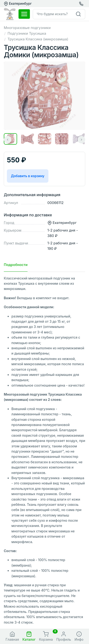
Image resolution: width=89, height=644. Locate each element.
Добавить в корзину (28, 176)
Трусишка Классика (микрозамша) (38, 39)
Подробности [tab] (16, 265)
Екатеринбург (18, 4)
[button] (29, 637)
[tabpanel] (44, 450)
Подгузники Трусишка (27, 33)
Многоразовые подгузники (27, 28)
